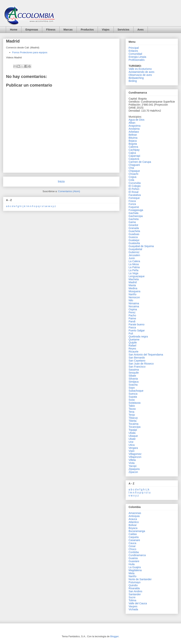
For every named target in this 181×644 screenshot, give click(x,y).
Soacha (133, 385)
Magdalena (135, 570)
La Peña (133, 270)
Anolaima (134, 129)
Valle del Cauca (138, 603)
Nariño (132, 294)
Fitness (51, 30)
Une (131, 442)
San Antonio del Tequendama (146, 355)
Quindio (133, 585)
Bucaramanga (137, 531)
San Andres (135, 591)
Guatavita (134, 243)
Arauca (133, 519)
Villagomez (135, 454)
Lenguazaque (137, 276)
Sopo (132, 388)
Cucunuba (135, 183)
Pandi (132, 321)
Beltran (133, 135)
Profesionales (137, 60)
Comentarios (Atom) (69, 191)
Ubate (132, 439)
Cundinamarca (137, 555)
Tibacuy (133, 418)
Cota (131, 180)
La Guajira (135, 567)
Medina (133, 288)
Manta (132, 285)
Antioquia (134, 516)
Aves (141, 30)
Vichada (133, 609)
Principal (134, 48)
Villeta (132, 460)
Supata (133, 397)
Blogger (114, 636)
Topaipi (133, 430)
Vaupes (133, 606)
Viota (132, 463)
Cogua (132, 177)
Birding (133, 81)
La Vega (133, 273)
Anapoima (135, 126)
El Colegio (135, 186)
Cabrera (133, 147)
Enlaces (133, 51)
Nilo (131, 300)
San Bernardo (137, 358)
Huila (132, 564)
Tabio (132, 406)
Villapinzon (135, 457)
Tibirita (133, 421)
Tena (131, 412)
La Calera (134, 261)
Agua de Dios (137, 120)
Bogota (133, 144)
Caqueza (134, 159)
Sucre (132, 597)
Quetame (134, 340)
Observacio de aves (140, 75)
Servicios (123, 30)
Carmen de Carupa (140, 162)
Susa (132, 400)
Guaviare (134, 561)
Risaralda (134, 588)
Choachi (133, 174)
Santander (135, 594)
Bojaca (133, 141)
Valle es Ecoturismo (140, 69)
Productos (87, 30)
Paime (132, 318)
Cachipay (134, 150)
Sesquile (134, 373)
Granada (134, 228)
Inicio (61, 182)
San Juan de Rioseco (141, 364)
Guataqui (134, 240)
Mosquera (134, 291)
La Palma (134, 267)
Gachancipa (136, 216)
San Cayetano (137, 361)
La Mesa (134, 264)
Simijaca (134, 382)
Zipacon (133, 472)
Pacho (132, 315)
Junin (132, 258)
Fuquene (134, 207)
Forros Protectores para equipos (30, 52)
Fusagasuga (136, 210)
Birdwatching (136, 78)
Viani (132, 451)
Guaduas (134, 234)
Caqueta (134, 537)
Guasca (133, 237)
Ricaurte (133, 352)
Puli (131, 333)
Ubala (132, 433)
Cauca (132, 543)
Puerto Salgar (137, 330)
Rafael (132, 346)
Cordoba (134, 552)
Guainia (133, 558)
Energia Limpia (137, 57)
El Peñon (134, 189)
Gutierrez (134, 252)
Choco (132, 549)
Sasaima (134, 370)
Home (14, 30)
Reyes (132, 349)
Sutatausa (135, 403)
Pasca (132, 327)
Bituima (133, 138)
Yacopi (133, 466)
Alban (132, 123)
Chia (131, 168)
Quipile (133, 343)
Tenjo (132, 415)
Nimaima (134, 303)
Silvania (133, 379)
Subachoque (136, 391)
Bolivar (133, 525)
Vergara (133, 448)
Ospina (133, 309)
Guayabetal (135, 249)
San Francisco (137, 367)
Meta (132, 573)
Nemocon (134, 297)
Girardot (133, 225)
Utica (132, 445)
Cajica (132, 153)
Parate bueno (137, 324)
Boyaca (133, 528)
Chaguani (134, 165)
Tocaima (133, 424)
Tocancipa (135, 427)
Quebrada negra (138, 336)
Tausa (132, 409)
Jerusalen (134, 255)
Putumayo (135, 582)
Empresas (32, 30)
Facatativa (135, 195)
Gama (132, 222)
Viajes (106, 30)
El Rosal (133, 192)
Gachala (133, 213)
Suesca (133, 394)
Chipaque (134, 171)
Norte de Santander (140, 579)
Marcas (68, 30)
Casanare (134, 540)
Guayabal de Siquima (141, 246)
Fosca (132, 201)
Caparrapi (134, 156)
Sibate (132, 376)
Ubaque (133, 436)
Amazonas (135, 513)
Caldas (133, 534)
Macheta (134, 279)
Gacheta (134, 219)
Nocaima (134, 306)
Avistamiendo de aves (142, 72)
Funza (132, 204)
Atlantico (134, 522)
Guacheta (134, 231)
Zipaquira (134, 469)
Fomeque (134, 198)
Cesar (132, 546)
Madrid (133, 282)
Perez (132, 312)
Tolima (132, 600)
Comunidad (135, 54)
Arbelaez (134, 132)
